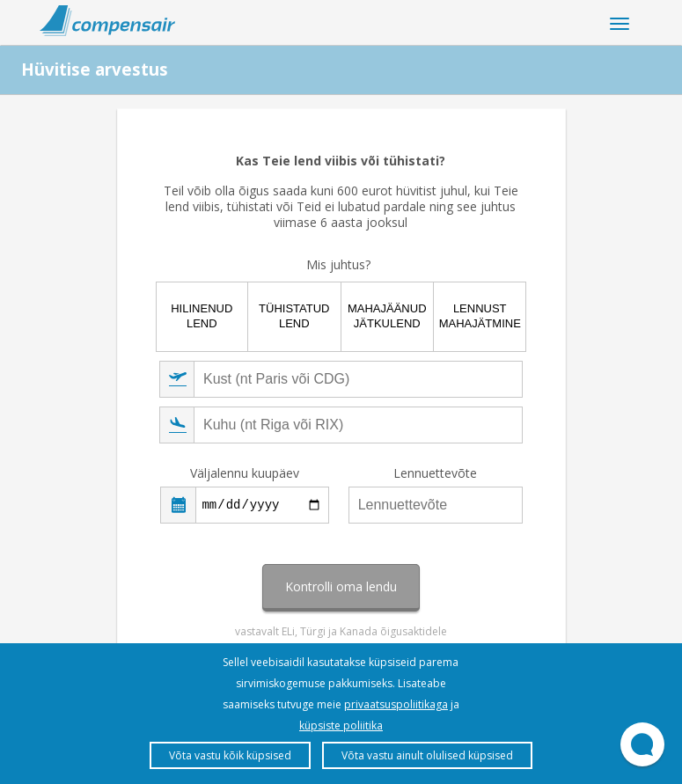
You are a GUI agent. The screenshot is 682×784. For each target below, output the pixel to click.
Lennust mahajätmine (480, 316)
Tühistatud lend (294, 316)
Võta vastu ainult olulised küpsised (427, 755)
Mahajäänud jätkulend (387, 316)
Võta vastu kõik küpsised (230, 755)
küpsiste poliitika (341, 725)
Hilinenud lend (202, 316)
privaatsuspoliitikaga (396, 704)
